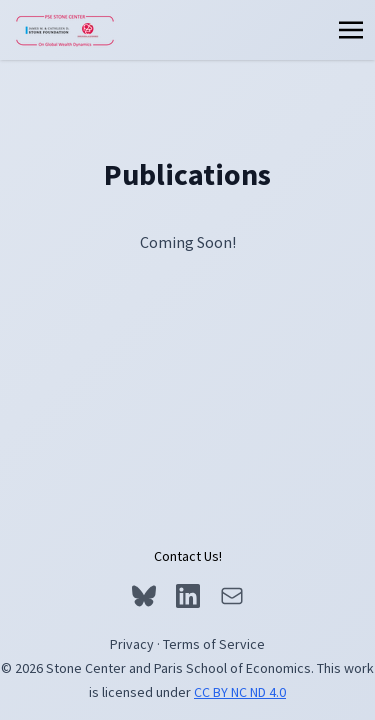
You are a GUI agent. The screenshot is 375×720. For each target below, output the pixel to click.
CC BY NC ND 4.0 (240, 692)
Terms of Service (214, 644)
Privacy (132, 644)
